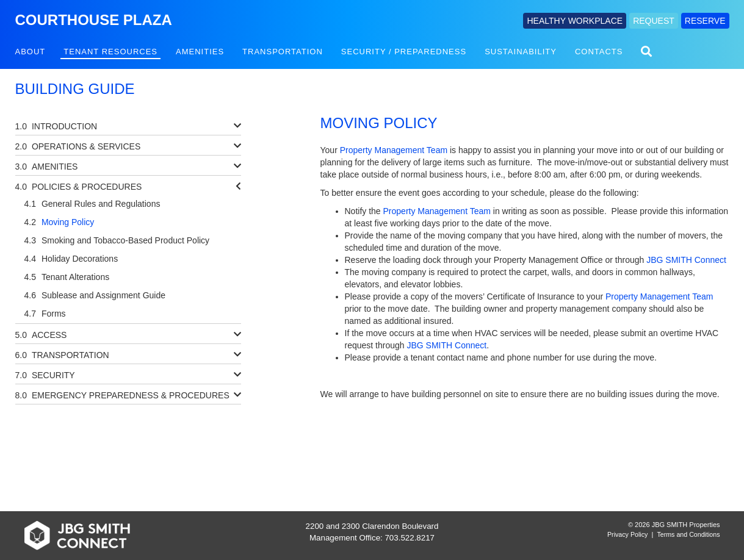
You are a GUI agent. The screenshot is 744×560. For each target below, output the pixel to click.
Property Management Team (394, 150)
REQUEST (654, 21)
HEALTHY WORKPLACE (575, 21)
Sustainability (521, 52)
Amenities (200, 52)
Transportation (283, 52)
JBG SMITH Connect (686, 260)
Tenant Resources (110, 52)
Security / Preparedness (404, 52)
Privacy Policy (627, 534)
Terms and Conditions (688, 534)
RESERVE (705, 21)
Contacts (599, 52)
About (31, 52)
